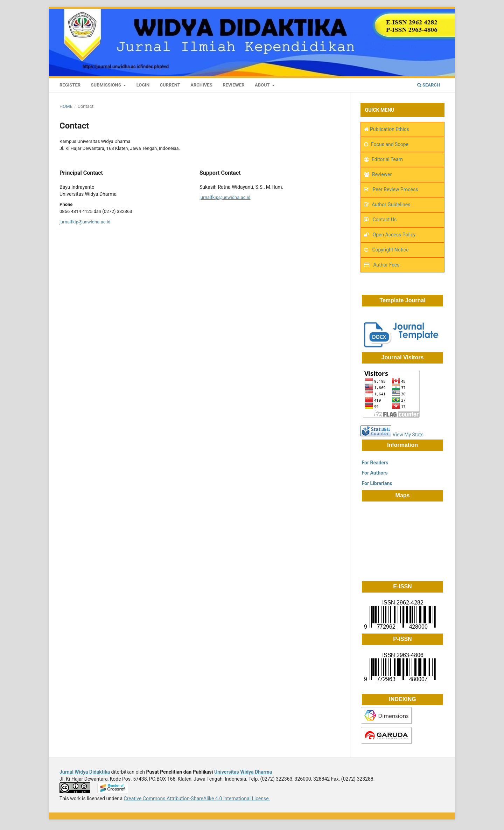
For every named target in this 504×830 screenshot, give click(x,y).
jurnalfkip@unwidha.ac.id (85, 222)
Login (143, 85)
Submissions (107, 85)
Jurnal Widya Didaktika (85, 772)
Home (66, 106)
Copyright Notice (390, 250)
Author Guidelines (391, 205)
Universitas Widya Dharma (243, 772)
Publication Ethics (390, 129)
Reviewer (233, 85)
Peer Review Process (395, 189)
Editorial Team (387, 159)
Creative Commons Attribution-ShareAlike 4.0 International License (197, 798)
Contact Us (384, 220)
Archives (201, 85)
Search (429, 85)
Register (70, 85)
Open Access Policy (394, 235)
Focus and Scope (390, 144)
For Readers (374, 463)
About (263, 85)
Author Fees (386, 265)
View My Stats (408, 435)
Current (170, 85)
